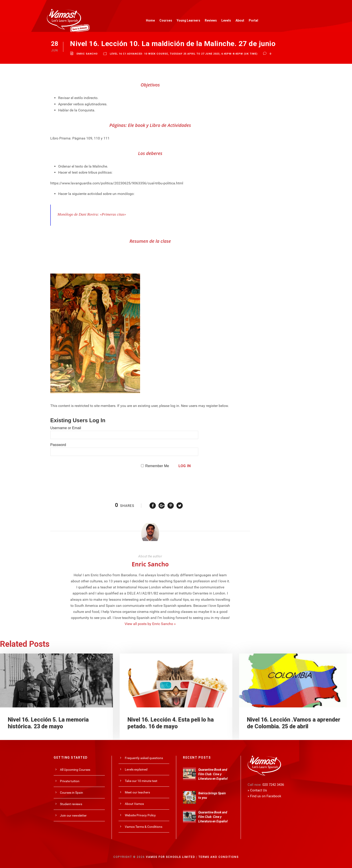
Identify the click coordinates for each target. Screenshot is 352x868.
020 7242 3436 (273, 785)
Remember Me (157, 466)
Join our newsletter (73, 815)
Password (58, 445)
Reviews (211, 20)
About (240, 20)
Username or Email (66, 428)
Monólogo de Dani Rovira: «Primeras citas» (92, 214)
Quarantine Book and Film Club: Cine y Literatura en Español (213, 774)
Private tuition (70, 781)
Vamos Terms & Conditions (144, 827)
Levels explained (136, 769)
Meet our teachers (137, 792)
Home (150, 20)
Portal (253, 20)
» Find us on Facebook (264, 796)
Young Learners (188, 20)
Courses (166, 20)
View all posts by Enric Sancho (150, 624)
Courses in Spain (71, 793)
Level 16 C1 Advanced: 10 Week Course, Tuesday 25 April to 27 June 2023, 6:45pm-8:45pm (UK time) (184, 54)
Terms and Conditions (219, 857)
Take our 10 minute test (141, 781)
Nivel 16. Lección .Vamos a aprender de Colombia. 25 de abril (294, 723)
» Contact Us (257, 790)
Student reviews (71, 804)
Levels (226, 20)
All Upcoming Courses (75, 770)
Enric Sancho (87, 54)
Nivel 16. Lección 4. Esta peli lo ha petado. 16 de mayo (171, 723)
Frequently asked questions (144, 758)
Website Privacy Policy (140, 815)
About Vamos (134, 804)
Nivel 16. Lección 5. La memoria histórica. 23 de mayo (48, 723)
